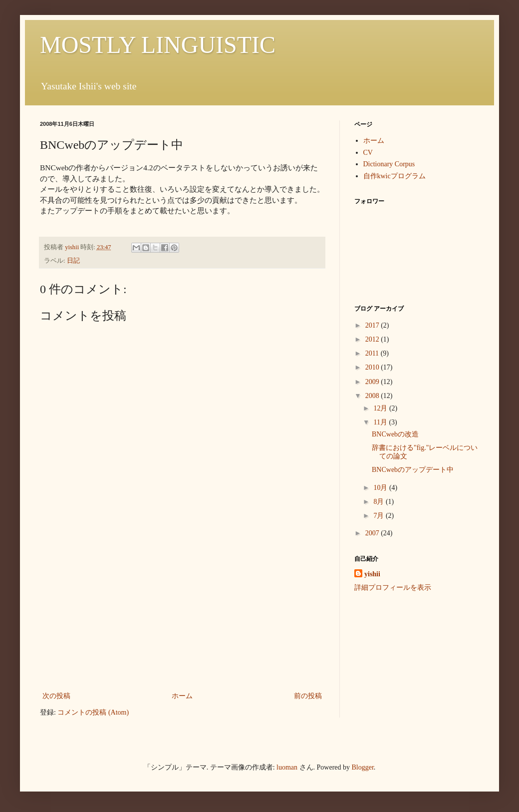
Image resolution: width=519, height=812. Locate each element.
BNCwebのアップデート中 (413, 470)
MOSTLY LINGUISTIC (158, 45)
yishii (372, 574)
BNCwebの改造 (395, 434)
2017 (373, 325)
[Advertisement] (182, 615)
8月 (380, 502)
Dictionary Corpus (389, 164)
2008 (373, 396)
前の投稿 (308, 696)
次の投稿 (56, 696)
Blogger (363, 767)
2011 (373, 353)
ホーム (182, 696)
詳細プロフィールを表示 (393, 588)
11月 (381, 422)
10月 (381, 488)
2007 (373, 533)
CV (368, 153)
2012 (373, 339)
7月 (380, 516)
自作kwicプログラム (394, 176)
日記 (73, 261)
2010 (373, 367)
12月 (381, 408)
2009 (373, 382)
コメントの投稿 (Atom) (93, 712)
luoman (287, 767)
